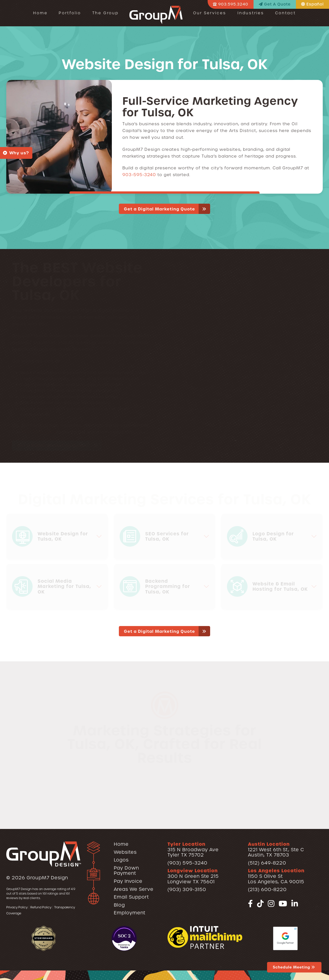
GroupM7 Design (47, 878)
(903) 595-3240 (187, 863)
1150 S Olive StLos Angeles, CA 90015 (276, 876)
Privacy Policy (17, 907)
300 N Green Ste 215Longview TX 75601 (193, 876)
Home (121, 844)
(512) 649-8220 (267, 863)
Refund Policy (41, 907)
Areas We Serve (134, 889)
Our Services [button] (210, 13)
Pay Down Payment (126, 871)
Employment (130, 913)
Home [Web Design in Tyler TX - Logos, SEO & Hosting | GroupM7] (40, 13)
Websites (125, 852)
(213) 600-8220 (267, 889)
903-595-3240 (139, 175)
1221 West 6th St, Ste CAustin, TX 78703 (276, 849)
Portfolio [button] (70, 13)
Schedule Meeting (294, 967)
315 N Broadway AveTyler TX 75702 (193, 849)
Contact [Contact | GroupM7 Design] (285, 13)
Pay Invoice (128, 881)
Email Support (131, 897)
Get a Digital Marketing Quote (167, 209)
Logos (121, 860)
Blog (119, 905)
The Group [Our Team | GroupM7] (105, 13)
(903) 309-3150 (187, 889)
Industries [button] (251, 13)
